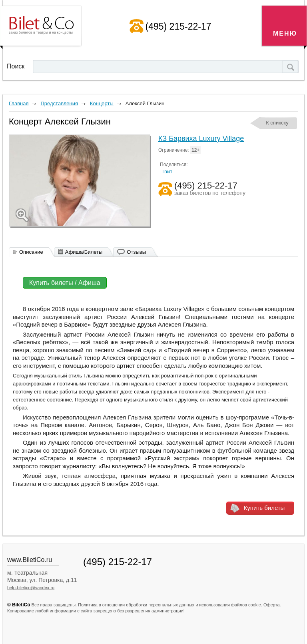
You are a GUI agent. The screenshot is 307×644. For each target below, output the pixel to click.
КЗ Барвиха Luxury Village (201, 138)
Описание (31, 252)
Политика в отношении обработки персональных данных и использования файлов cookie (169, 605)
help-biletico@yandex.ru (31, 588)
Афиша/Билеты (84, 252)
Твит (167, 172)
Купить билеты (264, 508)
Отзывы (136, 252)
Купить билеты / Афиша (65, 283)
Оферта (272, 605)
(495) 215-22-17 (178, 26)
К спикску (277, 123)
